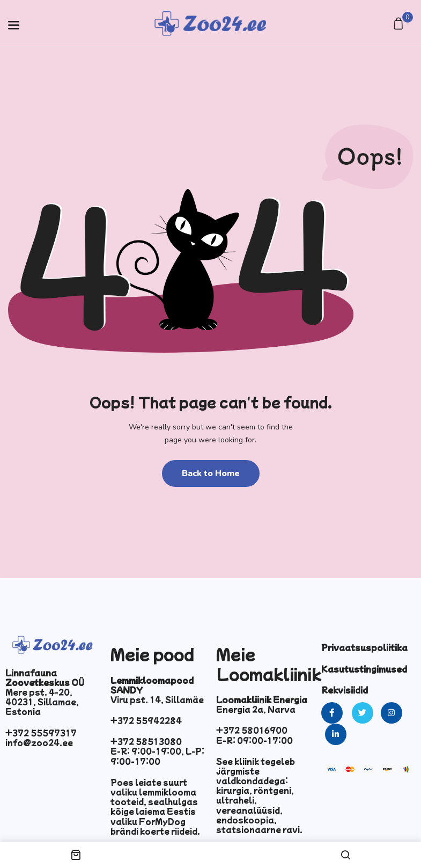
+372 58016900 (252, 730)
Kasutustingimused (364, 669)
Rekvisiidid (345, 690)
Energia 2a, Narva (256, 709)
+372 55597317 (41, 733)
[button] (400, 24)
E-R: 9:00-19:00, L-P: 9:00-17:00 (157, 756)
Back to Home (211, 473)
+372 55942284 (146, 720)
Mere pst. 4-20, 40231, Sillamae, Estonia (42, 702)
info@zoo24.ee (39, 742)
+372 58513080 (146, 741)
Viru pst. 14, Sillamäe (157, 699)
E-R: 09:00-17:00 (254, 740)
